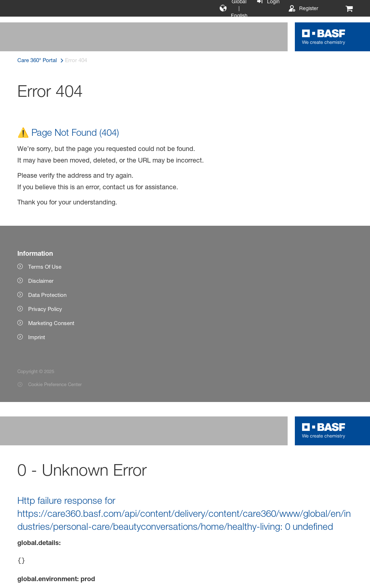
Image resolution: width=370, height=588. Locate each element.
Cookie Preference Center (55, 384)
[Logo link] (324, 37)
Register (309, 8)
